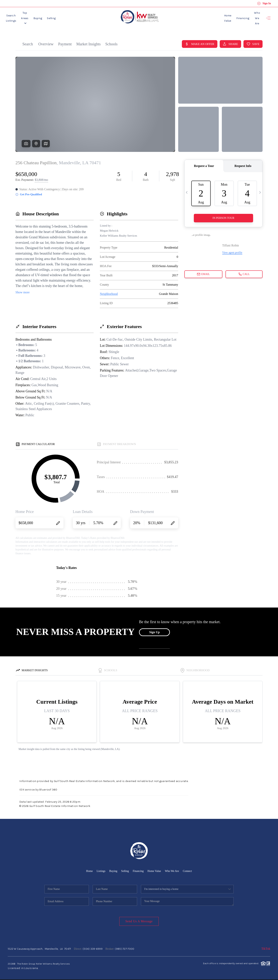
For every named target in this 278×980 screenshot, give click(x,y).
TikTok (266, 946)
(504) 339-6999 (93, 946)
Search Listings (16, 17)
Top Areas (39, 17)
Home (87, 868)
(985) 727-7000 (125, 946)
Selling (70, 17)
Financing (233, 17)
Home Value (214, 17)
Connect (190, 868)
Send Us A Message (139, 919)
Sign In (264, 3)
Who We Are (252, 17)
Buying (57, 17)
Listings (99, 868)
